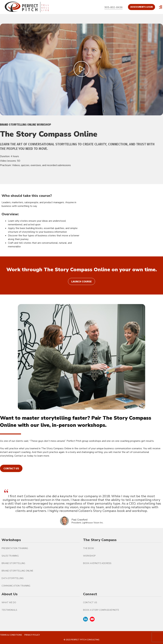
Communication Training (16, 586)
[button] (161, 7)
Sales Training (10, 556)
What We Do (9, 603)
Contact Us (90, 603)
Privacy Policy (32, 635)
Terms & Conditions (11, 635)
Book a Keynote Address (97, 563)
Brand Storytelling (13, 563)
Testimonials (9, 610)
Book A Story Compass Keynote (101, 610)
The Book (89, 548)
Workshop (89, 556)
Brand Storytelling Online (17, 571)
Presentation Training (15, 548)
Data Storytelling (13, 578)
